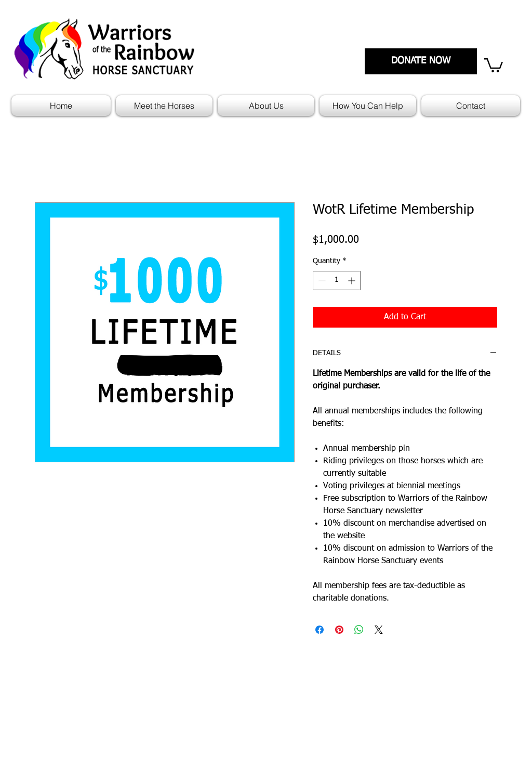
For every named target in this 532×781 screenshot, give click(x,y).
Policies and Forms (302, 718)
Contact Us (468, 718)
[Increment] (353, 281)
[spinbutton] (337, 281)
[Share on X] (379, 630)
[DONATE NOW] (421, 61)
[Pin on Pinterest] (339, 630)
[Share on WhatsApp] (359, 630)
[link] (494, 64)
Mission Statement (302, 703)
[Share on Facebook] (320, 630)
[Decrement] (321, 281)
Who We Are (470, 703)
